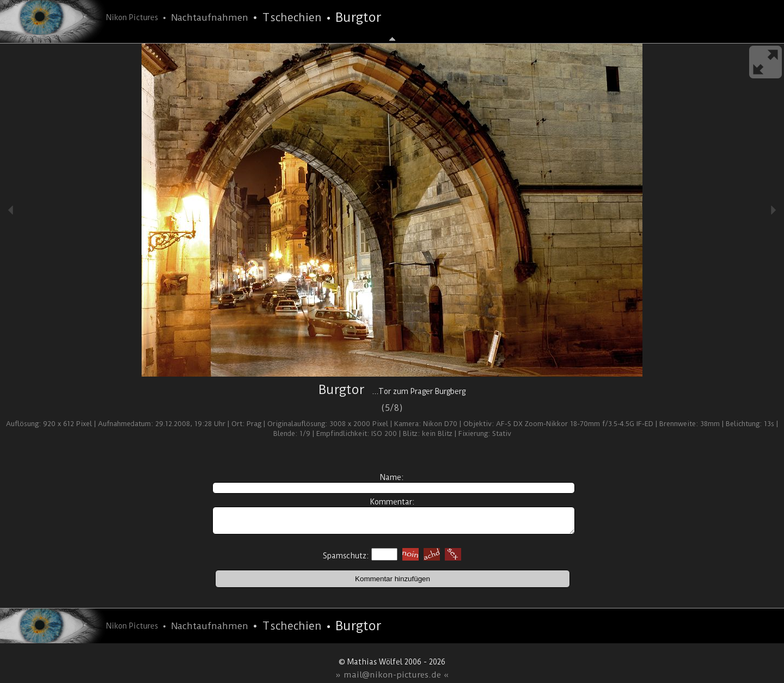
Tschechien (292, 17)
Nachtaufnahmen (210, 17)
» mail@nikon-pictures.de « (392, 675)
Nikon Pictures (132, 17)
